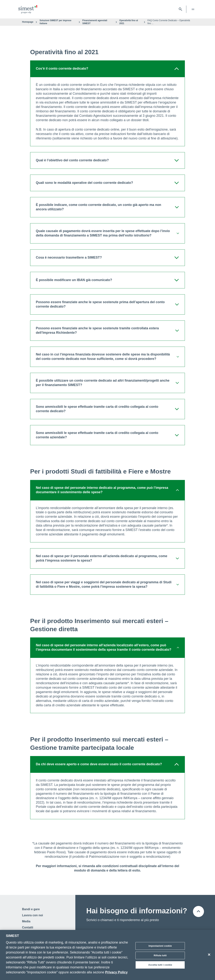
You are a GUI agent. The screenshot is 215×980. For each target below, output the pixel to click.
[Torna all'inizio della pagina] (198, 911)
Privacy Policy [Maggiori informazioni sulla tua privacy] (116, 972)
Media (26, 921)
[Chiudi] (209, 955)
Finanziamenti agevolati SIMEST (95, 22)
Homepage (28, 22)
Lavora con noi (33, 915)
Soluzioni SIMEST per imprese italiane (55, 22)
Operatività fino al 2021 (129, 22)
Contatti (28, 927)
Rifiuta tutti (160, 955)
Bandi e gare (31, 909)
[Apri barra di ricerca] (180, 9)
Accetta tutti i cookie (160, 965)
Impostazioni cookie (160, 946)
